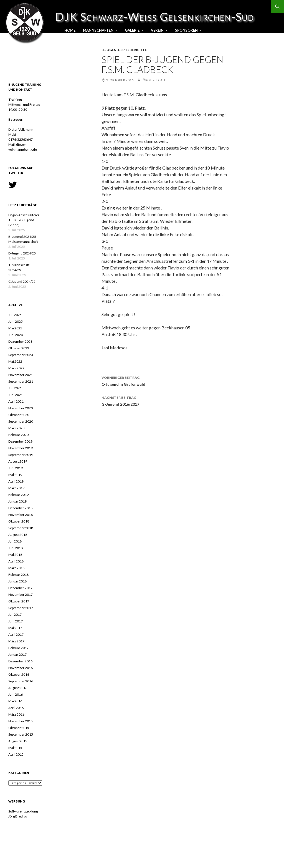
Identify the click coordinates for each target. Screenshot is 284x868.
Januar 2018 (17, 581)
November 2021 (21, 375)
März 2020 (16, 428)
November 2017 (21, 595)
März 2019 (16, 488)
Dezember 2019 (20, 441)
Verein (157, 30)
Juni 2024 (16, 335)
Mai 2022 (15, 361)
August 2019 (18, 461)
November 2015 (21, 721)
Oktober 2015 (19, 728)
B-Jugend (110, 50)
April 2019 (16, 481)
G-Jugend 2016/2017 (167, 400)
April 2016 (16, 708)
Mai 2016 (15, 701)
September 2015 (21, 734)
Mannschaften (98, 30)
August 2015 (18, 741)
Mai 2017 (15, 628)
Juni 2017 (16, 621)
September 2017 (21, 608)
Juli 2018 (15, 541)
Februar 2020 (18, 435)
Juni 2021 (16, 395)
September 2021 (21, 381)
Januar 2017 (17, 654)
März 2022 (16, 368)
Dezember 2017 (20, 588)
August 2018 (18, 535)
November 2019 (21, 448)
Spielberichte (134, 50)
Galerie (132, 30)
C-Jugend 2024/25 (22, 282)
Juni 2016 (16, 694)
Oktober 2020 (19, 415)
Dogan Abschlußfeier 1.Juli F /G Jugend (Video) (24, 220)
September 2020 (21, 421)
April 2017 (16, 634)
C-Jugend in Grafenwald (167, 380)
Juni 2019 (16, 468)
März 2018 (16, 568)
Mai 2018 (15, 555)
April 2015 (16, 754)
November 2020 (21, 408)
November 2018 (21, 515)
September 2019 (21, 455)
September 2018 (21, 528)
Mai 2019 (15, 475)
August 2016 (18, 688)
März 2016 (16, 714)
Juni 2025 (16, 321)
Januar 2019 (17, 501)
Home (70, 30)
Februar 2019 (18, 495)
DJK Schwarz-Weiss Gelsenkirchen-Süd (28, 17)
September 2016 (21, 681)
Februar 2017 (18, 648)
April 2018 (16, 561)
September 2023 (21, 355)
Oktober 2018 (19, 521)
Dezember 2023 (20, 341)
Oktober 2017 (19, 601)
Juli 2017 (15, 615)
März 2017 (16, 641)
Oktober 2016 (19, 674)
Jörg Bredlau (153, 80)
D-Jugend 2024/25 (22, 253)
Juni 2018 (16, 548)
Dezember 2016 (20, 661)
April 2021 (16, 401)
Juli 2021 (15, 388)
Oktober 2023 (19, 348)
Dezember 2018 (20, 508)
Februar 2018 (18, 575)
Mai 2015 (15, 748)
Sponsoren (186, 30)
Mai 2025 (15, 328)
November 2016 (21, 668)
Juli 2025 (15, 315)
